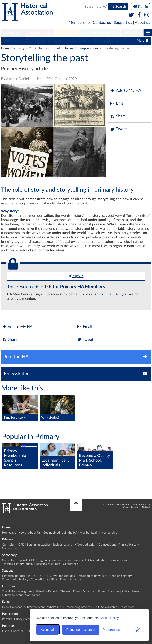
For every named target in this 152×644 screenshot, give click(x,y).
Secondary (40, 33)
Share (118, 116)
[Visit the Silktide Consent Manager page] (138, 630)
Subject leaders (78, 41)
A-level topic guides (62, 576)
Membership (79, 23)
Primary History (129, 545)
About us (142, 23)
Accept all (48, 630)
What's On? (55, 607)
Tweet (118, 129)
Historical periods (13, 576)
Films (54, 579)
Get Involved (51, 533)
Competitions (107, 545)
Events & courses (71, 579)
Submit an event (12, 595)
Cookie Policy (109, 618)
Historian (134, 33)
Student (67, 33)
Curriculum (11, 41)
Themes (66, 591)
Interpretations (88, 48)
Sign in (76, 276)
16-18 (42, 576)
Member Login (89, 533)
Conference (9, 548)
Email (118, 103)
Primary (13, 33)
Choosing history (121, 576)
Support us (123, 23)
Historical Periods (46, 591)
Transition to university (92, 576)
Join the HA (108, 294)
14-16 (31, 576)
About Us (34, 533)
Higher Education (100, 33)
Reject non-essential (81, 630)
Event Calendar (12, 607)
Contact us (102, 23)
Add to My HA (126, 91)
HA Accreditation (107, 41)
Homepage (9, 533)
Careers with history (15, 579)
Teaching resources (48, 564)
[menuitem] (13, 33)
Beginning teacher (49, 41)
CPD (28, 41)
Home (5, 48)
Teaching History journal (18, 564)
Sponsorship (109, 607)
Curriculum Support (14, 560)
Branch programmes (78, 607)
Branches (113, 591)
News (22, 533)
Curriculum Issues (61, 48)
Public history (131, 591)
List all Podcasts (12, 631)
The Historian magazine (17, 591)
